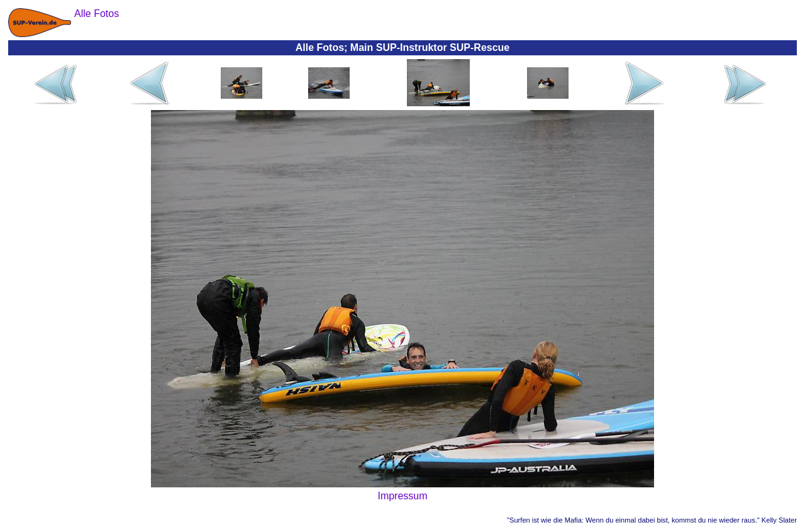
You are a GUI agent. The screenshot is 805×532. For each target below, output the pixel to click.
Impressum (402, 496)
